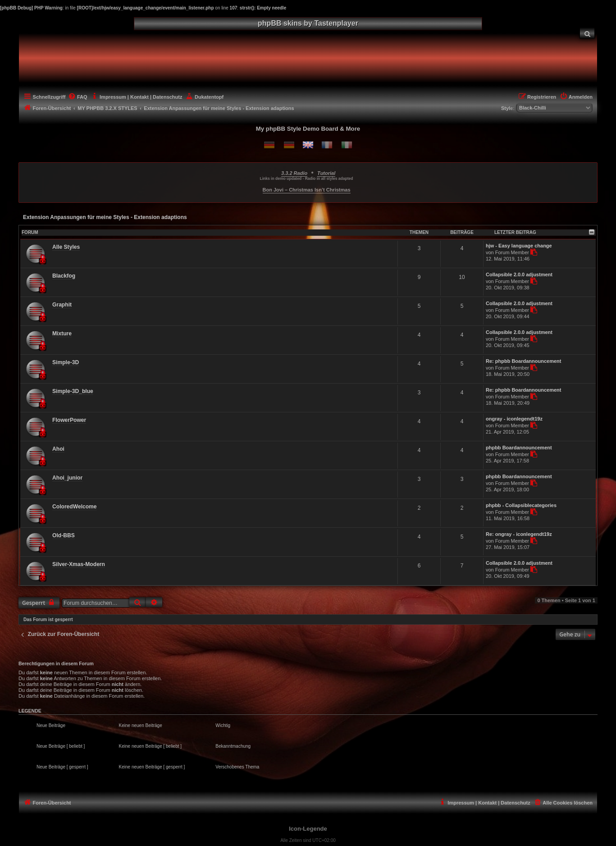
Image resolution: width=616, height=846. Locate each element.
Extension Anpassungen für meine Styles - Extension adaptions (105, 217)
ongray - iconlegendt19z (514, 419)
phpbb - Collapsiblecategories (521, 505)
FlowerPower (69, 420)
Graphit (62, 305)
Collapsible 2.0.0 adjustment (519, 274)
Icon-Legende (308, 829)
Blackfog (64, 276)
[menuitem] (587, 33)
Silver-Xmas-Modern (79, 564)
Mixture (62, 334)
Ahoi (58, 449)
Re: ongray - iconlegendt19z (519, 534)
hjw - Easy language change (519, 246)
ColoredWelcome (75, 507)
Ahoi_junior (67, 478)
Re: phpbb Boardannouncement (523, 361)
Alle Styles (66, 247)
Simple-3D (66, 362)
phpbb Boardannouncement (519, 448)
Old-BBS (64, 535)
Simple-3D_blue (73, 391)
